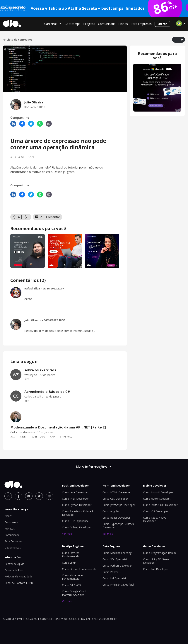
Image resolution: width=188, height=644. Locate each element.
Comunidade (107, 24)
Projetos (89, 24)
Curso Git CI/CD (71, 585)
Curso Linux (69, 563)
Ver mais (67, 534)
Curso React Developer (116, 518)
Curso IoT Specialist (114, 578)
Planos (123, 24)
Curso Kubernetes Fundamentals (73, 577)
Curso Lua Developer (156, 569)
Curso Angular (111, 511)
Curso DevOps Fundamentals (71, 554)
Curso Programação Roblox (160, 553)
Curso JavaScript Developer (119, 505)
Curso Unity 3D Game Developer (156, 561)
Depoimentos (13, 547)
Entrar (162, 24)
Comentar (53, 217)
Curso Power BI (112, 572)
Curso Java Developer (75, 492)
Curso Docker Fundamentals (79, 569)
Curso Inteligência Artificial (118, 585)
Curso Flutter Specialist (157, 499)
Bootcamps (72, 24)
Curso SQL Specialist (115, 559)
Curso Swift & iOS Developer (160, 505)
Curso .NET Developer (75, 499)
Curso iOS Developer (156, 511)
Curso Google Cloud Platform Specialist (74, 593)
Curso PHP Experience (75, 521)
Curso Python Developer (77, 505)
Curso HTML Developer (117, 492)
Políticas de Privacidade (18, 576)
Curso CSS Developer (115, 499)
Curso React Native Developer (155, 519)
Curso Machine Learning (117, 553)
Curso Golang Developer (77, 527)
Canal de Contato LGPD (19, 583)
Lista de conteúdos (18, 40)
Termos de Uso (14, 570)
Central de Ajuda (14, 564)
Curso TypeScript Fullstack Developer (78, 513)
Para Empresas (141, 24)
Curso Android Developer (158, 492)
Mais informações (94, 467)
